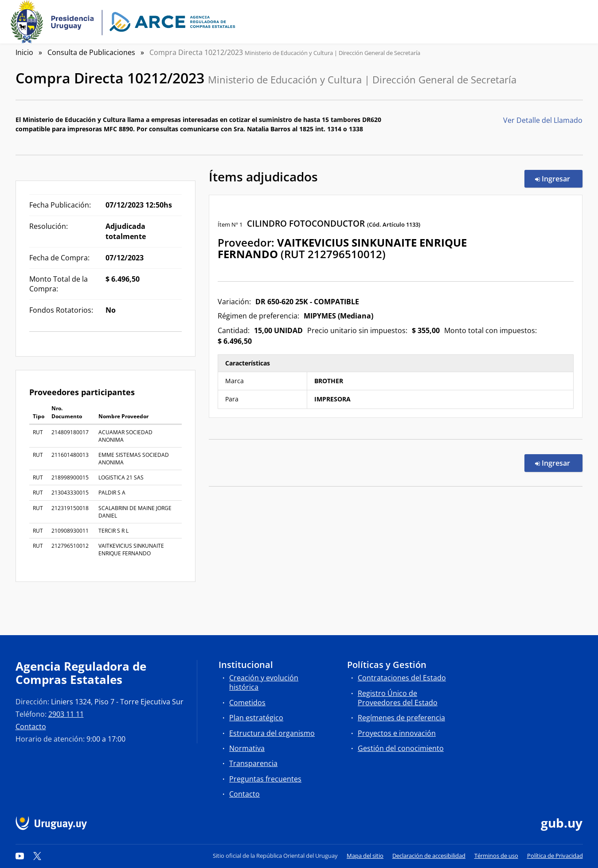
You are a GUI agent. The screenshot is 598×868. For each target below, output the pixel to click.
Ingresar (559, 178)
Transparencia (253, 763)
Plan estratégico (256, 718)
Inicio (24, 52)
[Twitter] (37, 856)
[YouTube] (20, 856)
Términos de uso (496, 856)
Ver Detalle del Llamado (543, 120)
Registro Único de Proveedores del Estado (398, 698)
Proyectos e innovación (397, 733)
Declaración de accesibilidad (429, 856)
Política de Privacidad (555, 856)
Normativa (247, 748)
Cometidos (247, 703)
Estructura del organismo (272, 733)
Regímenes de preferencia (401, 718)
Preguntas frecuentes (265, 779)
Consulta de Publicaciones (91, 52)
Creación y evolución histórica (264, 682)
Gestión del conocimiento (401, 748)
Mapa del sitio (365, 856)
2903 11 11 (66, 714)
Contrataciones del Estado (402, 678)
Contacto (31, 727)
